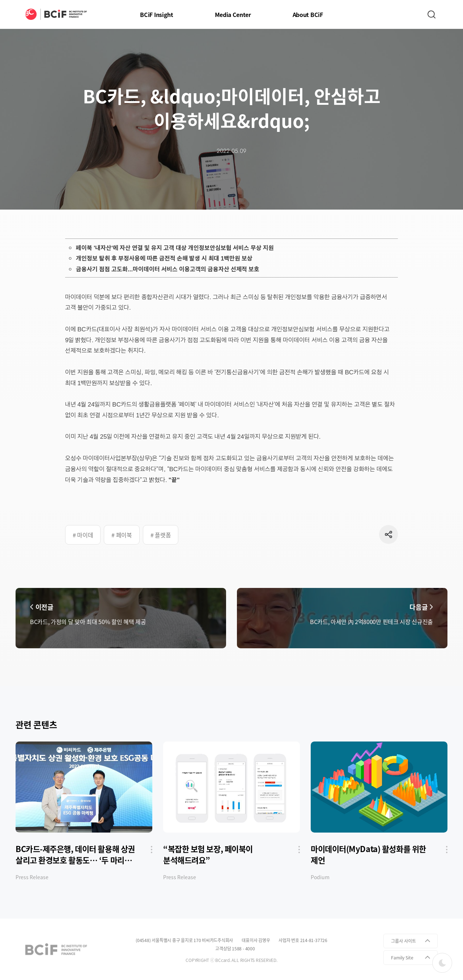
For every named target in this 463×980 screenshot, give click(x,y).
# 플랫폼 (161, 535)
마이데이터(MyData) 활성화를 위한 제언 (368, 855)
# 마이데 (83, 535)
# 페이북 (122, 535)
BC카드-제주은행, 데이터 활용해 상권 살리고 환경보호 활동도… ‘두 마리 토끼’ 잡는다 (75, 855)
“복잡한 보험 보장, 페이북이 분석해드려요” (208, 855)
